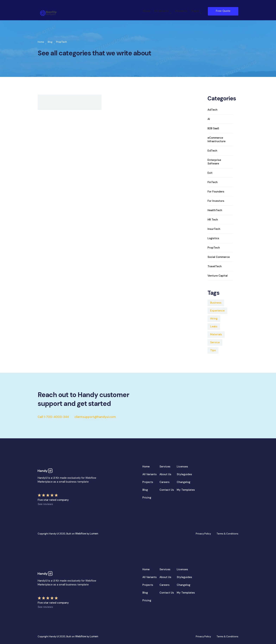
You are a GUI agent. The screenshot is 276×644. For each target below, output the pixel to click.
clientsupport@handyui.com (95, 417)
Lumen (94, 534)
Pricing (147, 498)
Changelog (184, 482)
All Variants (150, 474)
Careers (164, 482)
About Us (165, 474)
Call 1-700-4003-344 (53, 417)
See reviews (45, 504)
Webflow (81, 534)
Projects (148, 482)
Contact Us (167, 490)
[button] (163, 11)
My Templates (186, 490)
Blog (50, 42)
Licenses (182, 467)
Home (147, 11)
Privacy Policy (203, 534)
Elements (181, 11)
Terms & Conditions (227, 534)
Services (165, 467)
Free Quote (223, 11)
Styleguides (184, 474)
